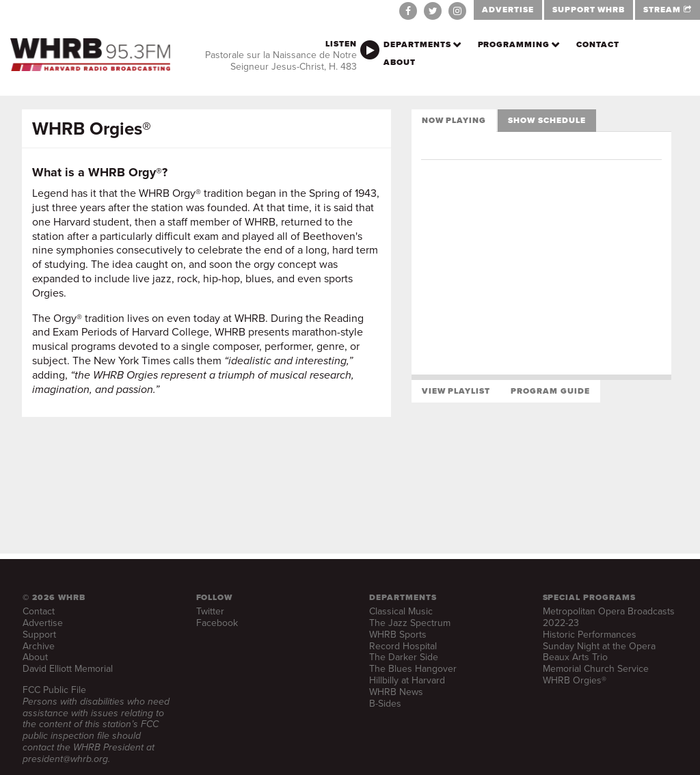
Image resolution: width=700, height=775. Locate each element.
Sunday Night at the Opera (599, 646)
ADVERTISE (508, 10)
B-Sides (385, 704)
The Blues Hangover (413, 669)
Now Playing (454, 120)
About (400, 62)
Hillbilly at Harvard (407, 680)
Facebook (217, 623)
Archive (39, 646)
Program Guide (550, 391)
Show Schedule (547, 120)
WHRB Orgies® (575, 680)
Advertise (43, 623)
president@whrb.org (65, 759)
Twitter (210, 611)
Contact (598, 44)
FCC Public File (54, 690)
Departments (417, 44)
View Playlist (456, 391)
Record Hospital (403, 646)
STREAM (668, 10)
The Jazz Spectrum (410, 623)
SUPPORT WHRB (589, 10)
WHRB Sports (398, 635)
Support (39, 635)
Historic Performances (590, 635)
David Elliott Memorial (68, 669)
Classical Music (401, 611)
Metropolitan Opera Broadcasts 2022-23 (609, 617)
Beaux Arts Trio (575, 657)
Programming (514, 44)
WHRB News (396, 692)
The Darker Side (404, 657)
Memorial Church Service (596, 669)
